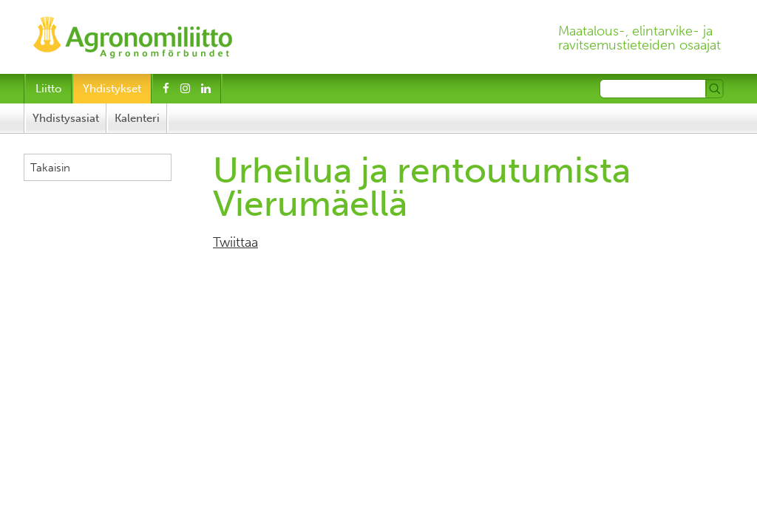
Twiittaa (235, 242)
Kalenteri (137, 118)
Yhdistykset (112, 89)
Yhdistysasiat (66, 118)
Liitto (48, 89)
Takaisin (50, 168)
